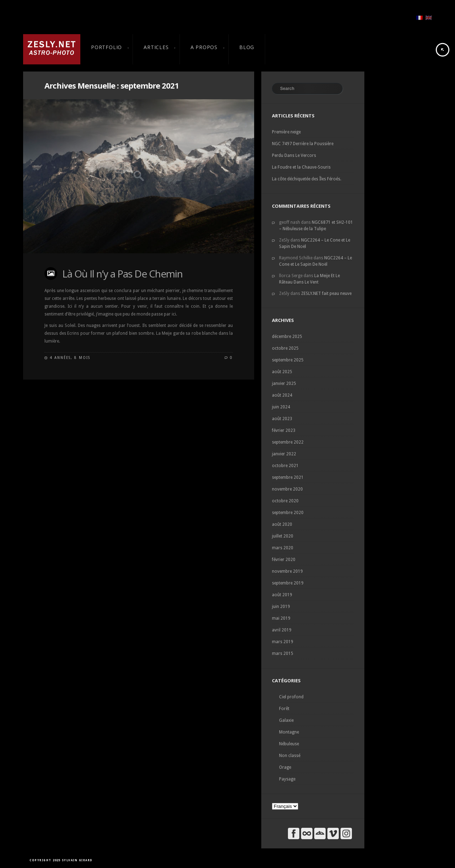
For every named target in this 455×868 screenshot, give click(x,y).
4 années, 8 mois (70, 358)
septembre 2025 (288, 360)
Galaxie (286, 720)
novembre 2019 (287, 571)
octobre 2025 (285, 348)
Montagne (289, 732)
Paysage (287, 779)
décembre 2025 (287, 337)
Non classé (290, 756)
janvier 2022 (284, 454)
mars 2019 (283, 642)
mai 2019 (281, 618)
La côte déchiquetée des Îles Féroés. (307, 179)
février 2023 (284, 430)
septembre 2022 (288, 442)
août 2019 (282, 595)
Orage (285, 767)
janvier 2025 (284, 383)
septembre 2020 (288, 513)
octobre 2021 (285, 466)
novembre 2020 (287, 489)
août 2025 (282, 372)
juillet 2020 (283, 536)
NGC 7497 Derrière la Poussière (303, 144)
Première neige (286, 132)
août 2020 (282, 524)
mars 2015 (283, 653)
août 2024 (282, 395)
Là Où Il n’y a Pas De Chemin (122, 274)
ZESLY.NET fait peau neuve (326, 293)
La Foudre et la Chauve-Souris (301, 167)
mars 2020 (283, 548)
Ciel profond (291, 697)
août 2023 (282, 419)
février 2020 (284, 560)
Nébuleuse (289, 744)
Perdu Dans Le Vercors (294, 155)
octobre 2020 (285, 501)
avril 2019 (282, 630)
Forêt (284, 709)
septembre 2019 (288, 583)
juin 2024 (281, 407)
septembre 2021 (288, 477)
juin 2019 (281, 607)
